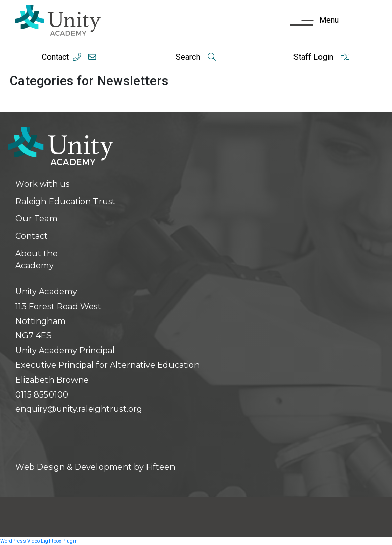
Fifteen (161, 467)
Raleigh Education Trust (65, 201)
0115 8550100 (42, 395)
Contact (55, 57)
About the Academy (36, 259)
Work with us (42, 184)
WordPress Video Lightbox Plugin (39, 541)
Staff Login (322, 57)
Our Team (36, 219)
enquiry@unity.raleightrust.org (79, 409)
